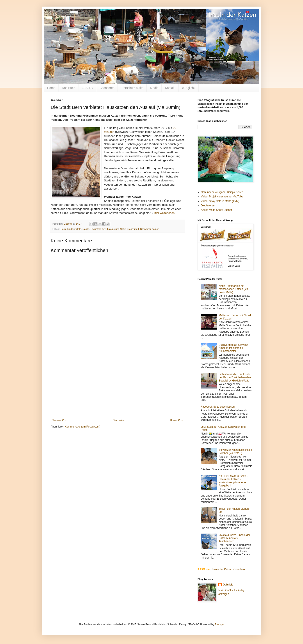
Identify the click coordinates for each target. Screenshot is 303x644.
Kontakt (170, 88)
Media (154, 88)
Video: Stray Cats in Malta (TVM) (220, 201)
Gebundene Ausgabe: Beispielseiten (222, 192)
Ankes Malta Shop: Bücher (216, 210)
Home (51, 88)
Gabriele (228, 585)
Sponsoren (107, 88)
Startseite (119, 420)
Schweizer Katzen (150, 229)
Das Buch (69, 88)
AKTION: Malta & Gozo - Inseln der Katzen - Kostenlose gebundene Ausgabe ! (233, 481)
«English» (189, 88)
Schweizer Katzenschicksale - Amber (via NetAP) (235, 451)
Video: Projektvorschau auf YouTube (222, 197)
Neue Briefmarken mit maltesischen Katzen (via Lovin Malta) (233, 289)
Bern (63, 229)
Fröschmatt (133, 229)
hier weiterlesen (164, 213)
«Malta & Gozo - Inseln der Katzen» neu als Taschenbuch (234, 538)
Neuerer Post (60, 420)
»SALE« (87, 88)
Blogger (219, 624)
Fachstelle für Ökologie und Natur (108, 229)
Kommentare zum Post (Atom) (83, 427)
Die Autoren (208, 206)
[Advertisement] (118, 383)
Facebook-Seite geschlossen (218, 407)
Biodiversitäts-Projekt (78, 229)
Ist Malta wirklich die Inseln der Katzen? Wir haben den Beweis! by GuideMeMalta (235, 377)
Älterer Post (176, 420)
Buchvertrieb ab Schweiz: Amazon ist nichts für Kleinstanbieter (234, 348)
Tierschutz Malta (132, 88)
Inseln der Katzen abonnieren (229, 569)
